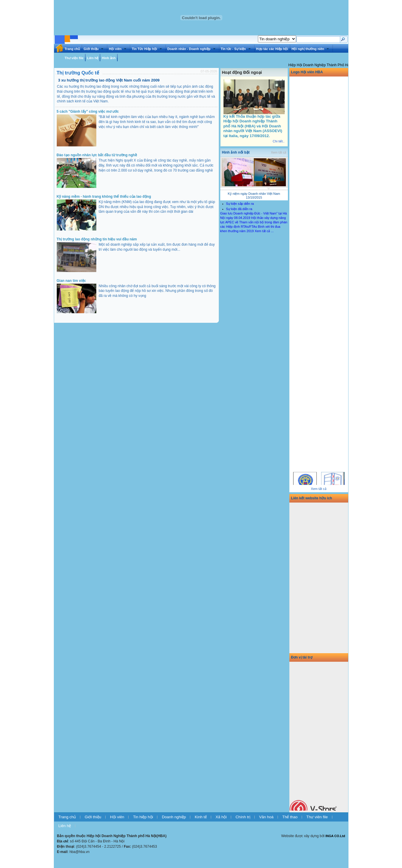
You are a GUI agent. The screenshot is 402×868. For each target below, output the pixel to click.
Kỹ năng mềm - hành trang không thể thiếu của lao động (104, 197)
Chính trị (243, 817)
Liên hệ (93, 58)
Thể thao (290, 817)
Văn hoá (266, 817)
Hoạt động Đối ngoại (242, 72)
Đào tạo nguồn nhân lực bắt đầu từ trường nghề (97, 155)
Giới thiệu (93, 49)
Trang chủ (72, 49)
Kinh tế (201, 817)
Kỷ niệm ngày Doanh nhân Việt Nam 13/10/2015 (254, 196)
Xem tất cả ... (264, 231)
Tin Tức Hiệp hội (147, 49)
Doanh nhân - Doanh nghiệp (191, 49)
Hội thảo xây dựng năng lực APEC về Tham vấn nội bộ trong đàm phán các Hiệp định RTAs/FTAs (254, 222)
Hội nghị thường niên (310, 49)
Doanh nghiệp (174, 817)
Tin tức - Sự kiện (236, 49)
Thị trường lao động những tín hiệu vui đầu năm (97, 239)
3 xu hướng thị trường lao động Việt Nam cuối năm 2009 (109, 80)
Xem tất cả (278, 152)
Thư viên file (317, 817)
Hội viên (117, 49)
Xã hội (221, 817)
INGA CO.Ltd (335, 836)
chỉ (66, 841)
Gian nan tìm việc (71, 281)
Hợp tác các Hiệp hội (272, 49)
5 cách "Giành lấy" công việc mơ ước (88, 112)
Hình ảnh (109, 58)
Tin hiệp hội (143, 817)
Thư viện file (74, 58)
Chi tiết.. (278, 141)
